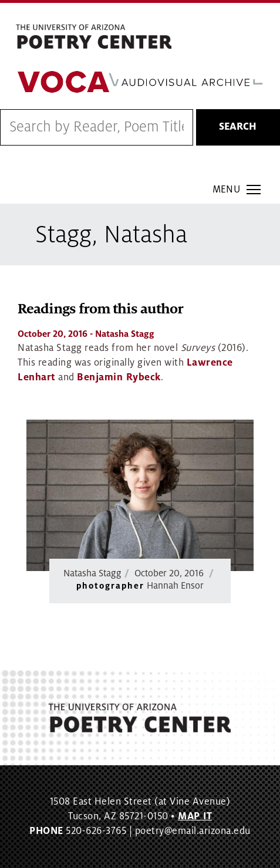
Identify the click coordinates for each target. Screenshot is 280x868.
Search (238, 127)
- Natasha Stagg (86, 334)
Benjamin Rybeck (119, 377)
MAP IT (195, 816)
